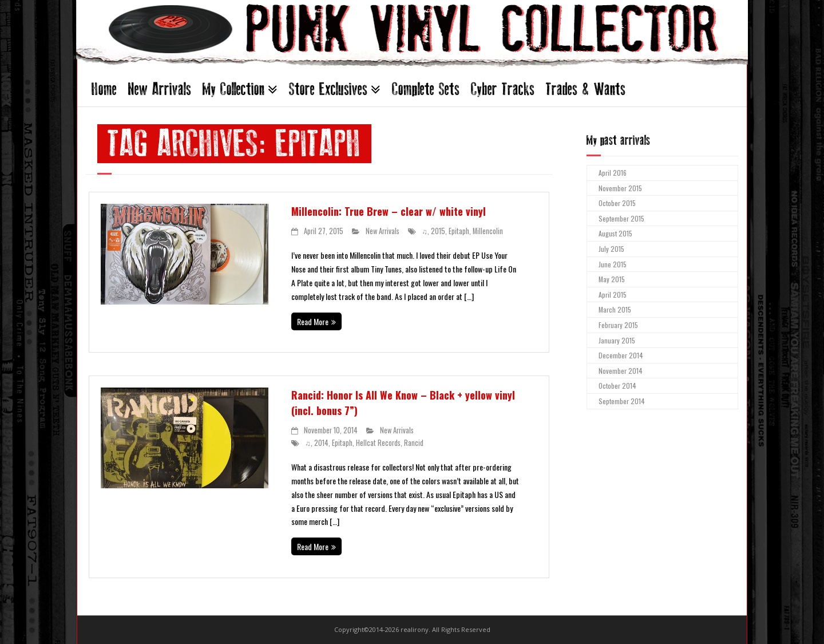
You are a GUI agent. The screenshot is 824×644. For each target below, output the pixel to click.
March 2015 (615, 309)
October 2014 (617, 386)
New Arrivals (160, 89)
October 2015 (617, 203)
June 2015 (613, 264)
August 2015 (615, 233)
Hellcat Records (378, 443)
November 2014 (621, 371)
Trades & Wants (586, 89)
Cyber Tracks (503, 89)
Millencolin (488, 231)
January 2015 (617, 340)
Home (104, 89)
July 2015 (611, 249)
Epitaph (459, 231)
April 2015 (613, 295)
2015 (438, 231)
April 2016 (613, 173)
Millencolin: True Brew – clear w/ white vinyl (389, 211)
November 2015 (620, 188)
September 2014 (622, 401)
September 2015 (621, 218)
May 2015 (612, 279)
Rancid (414, 443)
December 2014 (621, 355)
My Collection (233, 89)
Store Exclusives (328, 89)
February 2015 (618, 325)
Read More (313, 321)
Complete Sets (426, 89)
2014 (321, 443)
